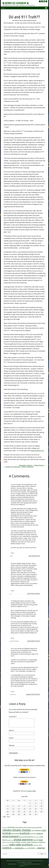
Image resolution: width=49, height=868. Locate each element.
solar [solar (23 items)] (13, 848)
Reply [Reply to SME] (12, 553)
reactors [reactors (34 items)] (36, 845)
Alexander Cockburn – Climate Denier (32, 465)
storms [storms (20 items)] (26, 848)
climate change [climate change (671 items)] (21, 830)
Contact (29, 791)
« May (4, 817)
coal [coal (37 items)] (32, 830)
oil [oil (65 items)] (38, 842)
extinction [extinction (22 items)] (37, 837)
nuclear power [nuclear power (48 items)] (26, 842)
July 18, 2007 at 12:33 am (34, 641)
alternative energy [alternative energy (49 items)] (30, 827)
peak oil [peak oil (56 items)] (42, 842)
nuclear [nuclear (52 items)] (18, 842)
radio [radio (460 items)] (12, 844)
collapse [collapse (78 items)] (37, 830)
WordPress (27, 866)
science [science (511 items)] (7, 848)
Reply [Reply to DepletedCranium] (12, 638)
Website (12, 745)
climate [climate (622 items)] (7, 830)
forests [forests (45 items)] (9, 840)
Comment (13, 717)
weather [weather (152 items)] (41, 848)
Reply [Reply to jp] (12, 591)
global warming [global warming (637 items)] (23, 840)
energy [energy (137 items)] (40, 833)
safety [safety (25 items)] (40, 845)
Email (11, 738)
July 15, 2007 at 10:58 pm (34, 594)
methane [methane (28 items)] (12, 842)
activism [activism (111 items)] (11, 827)
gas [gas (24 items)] (12, 840)
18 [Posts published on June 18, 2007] (8, 812)
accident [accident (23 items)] (5, 827)
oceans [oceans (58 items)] (34, 842)
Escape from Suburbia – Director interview (18, 467)
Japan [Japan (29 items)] (4, 842)
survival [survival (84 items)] (31, 848)
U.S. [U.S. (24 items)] (36, 848)
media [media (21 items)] (8, 842)
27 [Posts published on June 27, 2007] (19, 814)
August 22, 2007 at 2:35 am (33, 694)
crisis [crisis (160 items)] (44, 830)
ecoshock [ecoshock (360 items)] (24, 833)
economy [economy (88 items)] (15, 833)
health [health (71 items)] (36, 840)
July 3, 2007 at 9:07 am (34, 556)
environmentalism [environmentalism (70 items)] (26, 837)
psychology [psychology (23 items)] (6, 845)
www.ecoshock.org (37, 451)
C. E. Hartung (19, 864)
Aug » (8, 817)
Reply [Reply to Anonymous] (12, 691)
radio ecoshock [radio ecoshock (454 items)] (24, 844)
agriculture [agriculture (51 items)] (19, 827)
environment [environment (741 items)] (11, 836)
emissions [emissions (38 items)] (33, 833)
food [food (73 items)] (4, 840)
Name (12, 730)
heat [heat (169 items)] (41, 840)
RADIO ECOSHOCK (16, 3)
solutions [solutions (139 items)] (19, 848)
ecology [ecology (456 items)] (7, 833)
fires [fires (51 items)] (42, 837)
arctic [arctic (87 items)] (39, 827)
